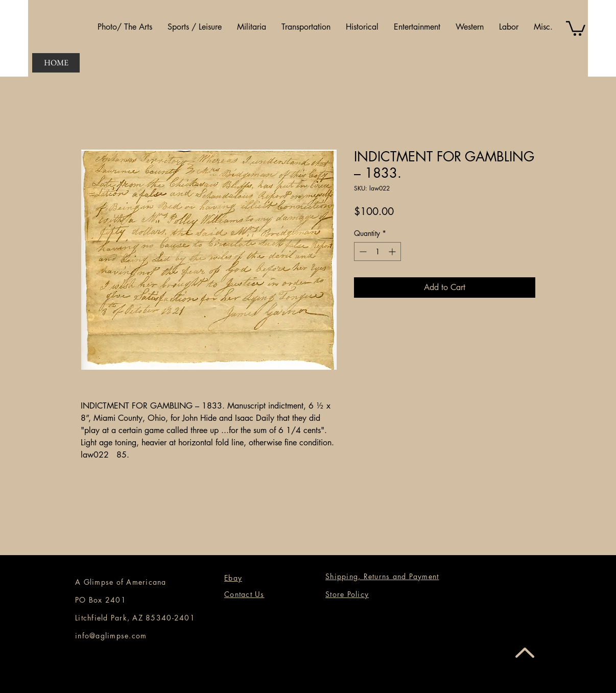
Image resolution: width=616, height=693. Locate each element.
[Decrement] (362, 252)
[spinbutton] (377, 252)
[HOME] (56, 63)
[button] (125, 27)
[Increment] (393, 252)
